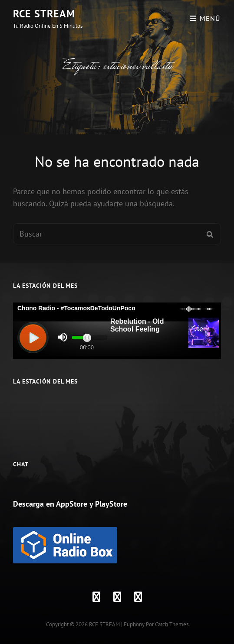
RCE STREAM (44, 14)
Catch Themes (172, 624)
